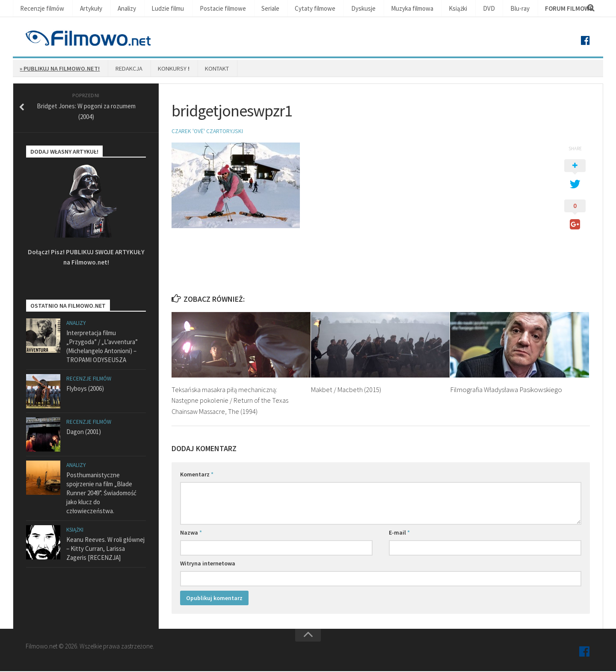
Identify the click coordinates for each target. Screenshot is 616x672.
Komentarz (197, 475)
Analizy (116, 9)
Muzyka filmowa (373, 9)
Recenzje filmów (40, 9)
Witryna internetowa (208, 564)
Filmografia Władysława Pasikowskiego (506, 390)
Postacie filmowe (203, 9)
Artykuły (84, 9)
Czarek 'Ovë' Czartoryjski (208, 132)
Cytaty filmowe (286, 9)
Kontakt (202, 69)
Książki (415, 9)
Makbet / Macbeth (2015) (347, 390)
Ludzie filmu (154, 9)
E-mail (399, 533)
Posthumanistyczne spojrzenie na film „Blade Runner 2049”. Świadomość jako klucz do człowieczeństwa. (101, 494)
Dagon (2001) (84, 433)
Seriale (246, 9)
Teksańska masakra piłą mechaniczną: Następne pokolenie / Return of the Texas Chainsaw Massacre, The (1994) (232, 401)
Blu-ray (469, 9)
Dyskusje (329, 9)
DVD (442, 9)
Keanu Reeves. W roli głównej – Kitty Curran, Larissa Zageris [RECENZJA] (105, 550)
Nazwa (191, 533)
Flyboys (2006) (85, 390)
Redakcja (122, 69)
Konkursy (163, 69)
